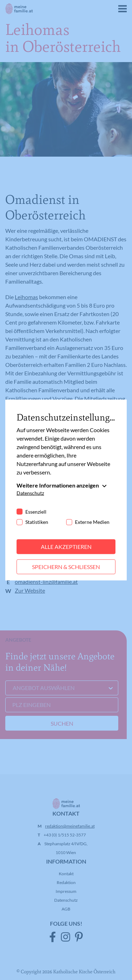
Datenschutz (30, 493)
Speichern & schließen (66, 567)
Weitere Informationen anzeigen (58, 485)
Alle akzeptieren (66, 547)
